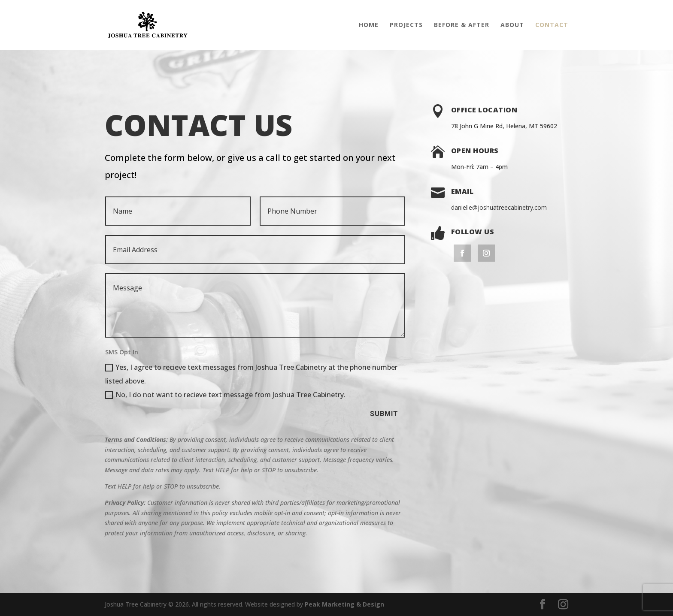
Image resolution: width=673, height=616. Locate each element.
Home (369, 25)
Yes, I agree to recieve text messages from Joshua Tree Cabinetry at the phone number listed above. (251, 374)
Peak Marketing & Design (344, 604)
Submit (384, 414)
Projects (406, 25)
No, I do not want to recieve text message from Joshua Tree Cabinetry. (225, 395)
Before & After (462, 25)
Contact (552, 25)
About (512, 25)
